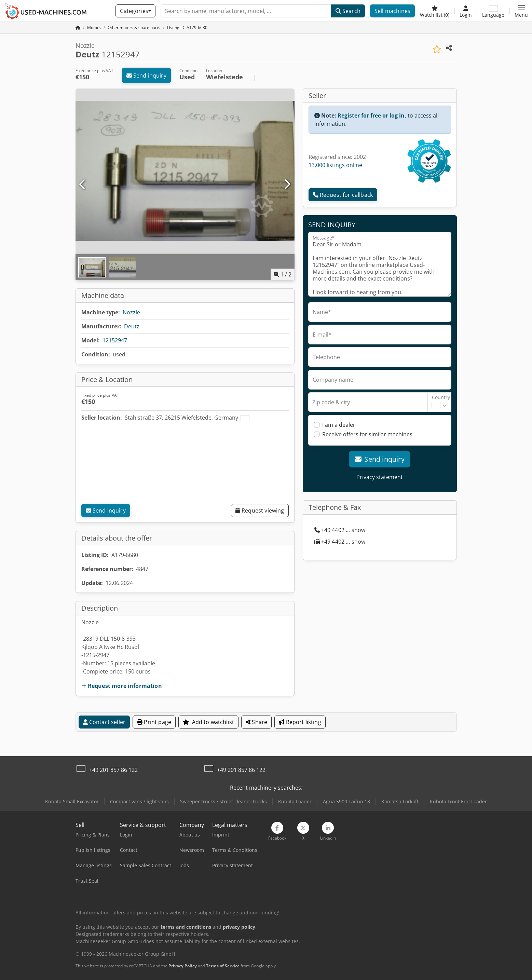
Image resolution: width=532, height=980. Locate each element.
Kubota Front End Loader (458, 801)
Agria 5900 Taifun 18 (346, 801)
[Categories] (135, 11)
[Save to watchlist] (437, 49)
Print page (154, 722)
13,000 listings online (335, 165)
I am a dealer (339, 425)
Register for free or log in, (372, 115)
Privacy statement (380, 477)
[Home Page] (78, 28)
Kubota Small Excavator (72, 801)
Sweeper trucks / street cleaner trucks (223, 801)
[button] (521, 11)
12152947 (115, 340)
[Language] (493, 11)
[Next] (287, 185)
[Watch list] (435, 11)
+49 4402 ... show (340, 530)
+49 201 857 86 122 (113, 770)
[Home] (94, 28)
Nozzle (131, 312)
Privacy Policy (183, 966)
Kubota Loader (295, 801)
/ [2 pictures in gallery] (283, 274)
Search (348, 11)
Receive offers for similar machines (367, 434)
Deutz (132, 326)
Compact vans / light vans (139, 801)
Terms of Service (223, 966)
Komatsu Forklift (400, 801)
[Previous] (83, 185)
